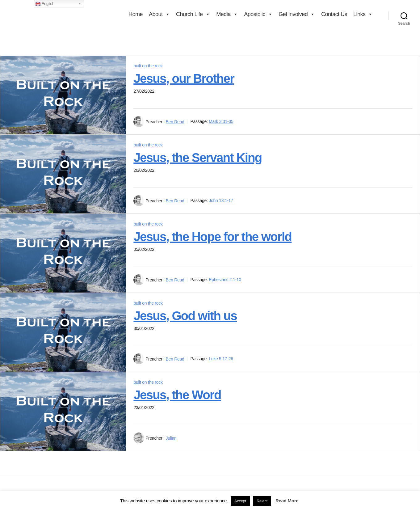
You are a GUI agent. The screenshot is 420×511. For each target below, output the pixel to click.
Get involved (297, 14)
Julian (171, 438)
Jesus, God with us (185, 316)
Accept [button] (240, 501)
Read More (287, 501)
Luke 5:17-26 (221, 359)
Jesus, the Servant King (197, 158)
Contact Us (334, 14)
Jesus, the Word (177, 395)
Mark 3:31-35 (221, 122)
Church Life (193, 14)
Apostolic (258, 14)
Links (363, 14)
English (45, 4)
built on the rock (148, 66)
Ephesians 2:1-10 (225, 280)
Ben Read (175, 122)
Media (227, 14)
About (159, 14)
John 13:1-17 (221, 201)
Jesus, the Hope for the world (212, 237)
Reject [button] (262, 501)
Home (136, 14)
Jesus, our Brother (184, 78)
